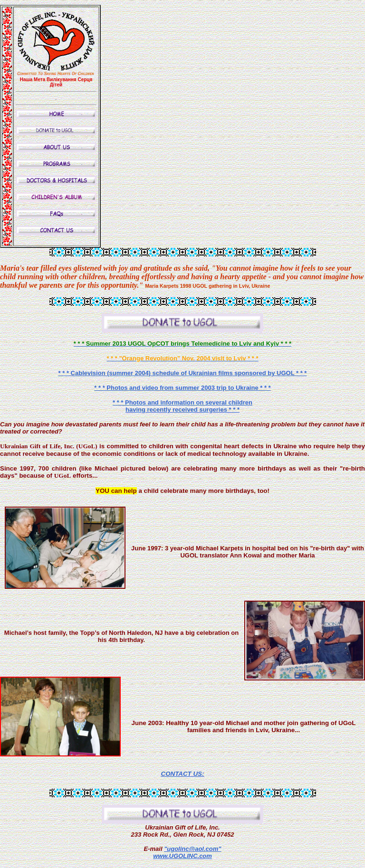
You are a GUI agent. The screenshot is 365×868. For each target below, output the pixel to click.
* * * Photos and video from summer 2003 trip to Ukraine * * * (182, 388)
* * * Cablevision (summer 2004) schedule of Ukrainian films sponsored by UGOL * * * (183, 373)
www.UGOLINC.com (182, 856)
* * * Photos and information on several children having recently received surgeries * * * (182, 406)
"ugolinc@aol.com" (192, 849)
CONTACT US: (183, 774)
